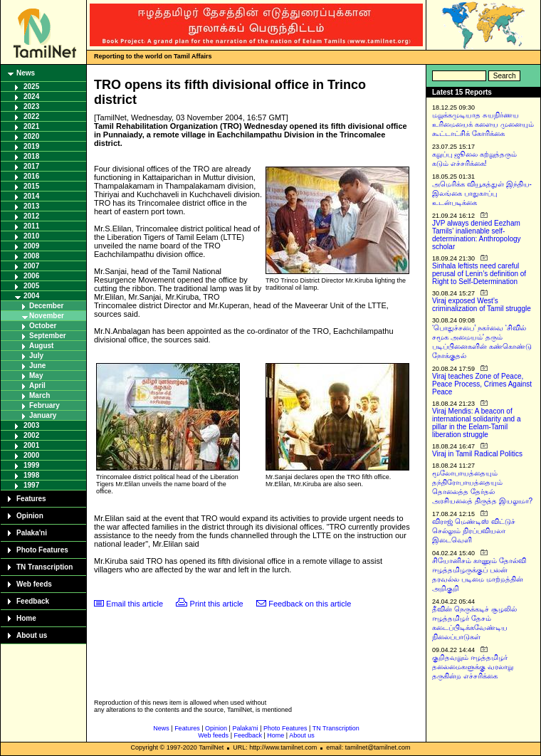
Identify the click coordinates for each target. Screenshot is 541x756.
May (36, 376)
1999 (31, 465)
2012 (31, 216)
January (43, 415)
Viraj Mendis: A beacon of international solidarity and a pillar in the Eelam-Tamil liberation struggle (477, 423)
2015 (31, 186)
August (41, 346)
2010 (31, 236)
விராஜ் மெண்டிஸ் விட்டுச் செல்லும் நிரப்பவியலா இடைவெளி (474, 531)
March (40, 395)
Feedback (33, 601)
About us (32, 635)
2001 (31, 445)
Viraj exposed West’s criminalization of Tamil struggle (482, 305)
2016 (31, 176)
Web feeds (34, 584)
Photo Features (42, 550)
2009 (31, 246)
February (44, 405)
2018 (31, 156)
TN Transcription (44, 567)
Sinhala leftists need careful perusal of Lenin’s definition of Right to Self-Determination (479, 274)
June (37, 366)
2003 (31, 425)
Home (26, 618)
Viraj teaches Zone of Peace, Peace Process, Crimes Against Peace (482, 384)
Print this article (217, 604)
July (36, 356)
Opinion (30, 516)
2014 (31, 196)
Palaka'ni (32, 533)
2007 (31, 266)
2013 (31, 206)
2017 (31, 166)
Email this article (135, 604)
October (43, 326)
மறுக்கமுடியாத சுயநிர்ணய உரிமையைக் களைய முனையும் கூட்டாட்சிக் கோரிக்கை (483, 124)
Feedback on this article (310, 604)
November (47, 316)
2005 (31, 286)
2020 (31, 136)
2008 (31, 256)
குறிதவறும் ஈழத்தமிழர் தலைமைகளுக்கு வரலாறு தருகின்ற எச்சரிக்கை (473, 667)
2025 (31, 86)
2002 (31, 435)
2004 (31, 296)
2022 (31, 116)
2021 (31, 126)
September (48, 336)
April (37, 385)
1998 (31, 475)
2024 (31, 96)
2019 (31, 146)
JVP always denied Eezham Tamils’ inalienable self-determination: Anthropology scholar (477, 235)
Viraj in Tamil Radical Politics (477, 454)
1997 (31, 485)
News (26, 73)
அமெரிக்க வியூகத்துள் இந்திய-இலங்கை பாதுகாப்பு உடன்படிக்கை (482, 193)
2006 (31, 276)
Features (31, 499)
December (46, 306)
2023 (31, 106)
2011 (31, 226)
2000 (31, 455)
